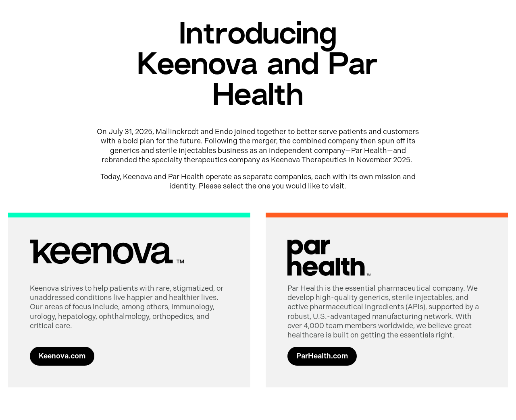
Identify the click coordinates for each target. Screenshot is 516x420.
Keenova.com (62, 356)
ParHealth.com (322, 356)
